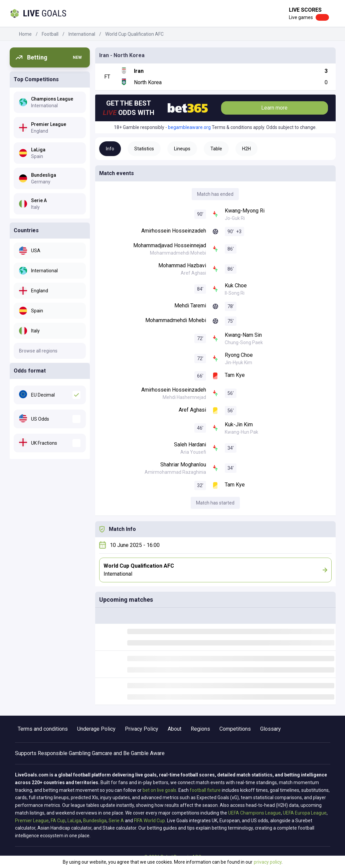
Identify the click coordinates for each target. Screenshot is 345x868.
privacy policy (268, 862)
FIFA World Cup (149, 821)
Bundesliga (95, 821)
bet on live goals (159, 790)
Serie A (116, 821)
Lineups (182, 149)
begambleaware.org (189, 127)
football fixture (205, 790)
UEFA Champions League (254, 813)
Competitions (235, 729)
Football (50, 34)
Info (110, 149)
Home (25, 34)
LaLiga (74, 821)
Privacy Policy (142, 729)
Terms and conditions (43, 729)
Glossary (271, 729)
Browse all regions (38, 351)
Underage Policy (96, 729)
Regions (200, 729)
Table (216, 149)
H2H (246, 149)
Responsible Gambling (64, 753)
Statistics (144, 149)
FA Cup (58, 821)
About (175, 729)
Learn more (274, 108)
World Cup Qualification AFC (134, 34)
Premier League (32, 821)
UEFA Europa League (305, 813)
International (82, 34)
